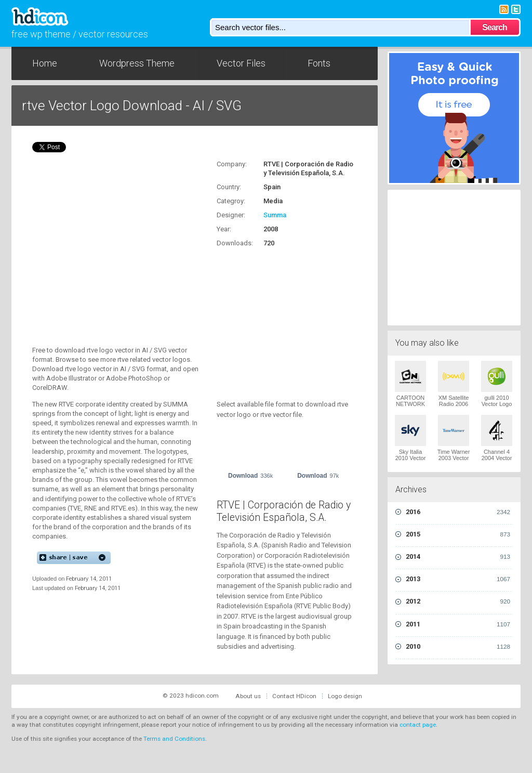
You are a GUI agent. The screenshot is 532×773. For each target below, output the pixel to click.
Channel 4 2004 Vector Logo (497, 458)
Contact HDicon (294, 696)
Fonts (319, 63)
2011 (458, 624)
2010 (458, 647)
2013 (458, 579)
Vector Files (241, 63)
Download (250, 476)
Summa (275, 215)
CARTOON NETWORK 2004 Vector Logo (411, 407)
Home (45, 63)
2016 (458, 512)
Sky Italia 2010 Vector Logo (411, 458)
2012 (458, 601)
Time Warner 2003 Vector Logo (454, 458)
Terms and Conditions (174, 739)
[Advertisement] (282, 318)
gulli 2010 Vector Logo (497, 401)
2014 (458, 557)
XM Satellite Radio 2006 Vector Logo (454, 404)
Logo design (345, 696)
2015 (458, 534)
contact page (418, 725)
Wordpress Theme (137, 63)
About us (248, 696)
